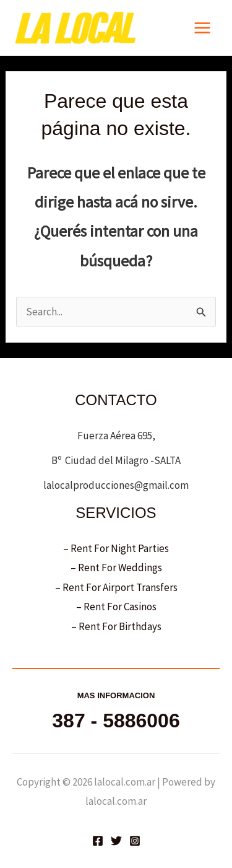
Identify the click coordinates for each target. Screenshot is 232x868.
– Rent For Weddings (116, 568)
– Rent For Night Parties (116, 548)
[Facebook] (98, 841)
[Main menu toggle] (203, 28)
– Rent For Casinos (116, 607)
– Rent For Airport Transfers (116, 587)
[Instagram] (135, 841)
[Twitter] (116, 841)
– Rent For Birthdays (116, 626)
